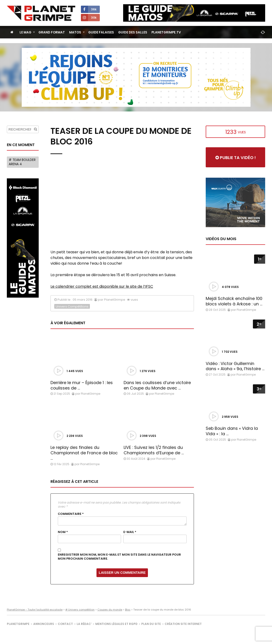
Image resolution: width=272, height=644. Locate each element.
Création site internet (183, 624)
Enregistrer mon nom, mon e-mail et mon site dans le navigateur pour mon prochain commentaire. (119, 557)
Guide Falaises (101, 32)
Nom (63, 532)
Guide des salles (133, 32)
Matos (75, 32)
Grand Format (52, 32)
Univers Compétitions (72, 306)
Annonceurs (44, 624)
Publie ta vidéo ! (236, 158)
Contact (65, 624)
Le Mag (25, 32)
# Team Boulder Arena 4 (22, 162)
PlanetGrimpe (18, 624)
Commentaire (71, 514)
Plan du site (151, 624)
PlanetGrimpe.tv (166, 32)
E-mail (130, 532)
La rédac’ (84, 624)
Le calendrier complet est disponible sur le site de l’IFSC (102, 286)
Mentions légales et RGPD (116, 624)
